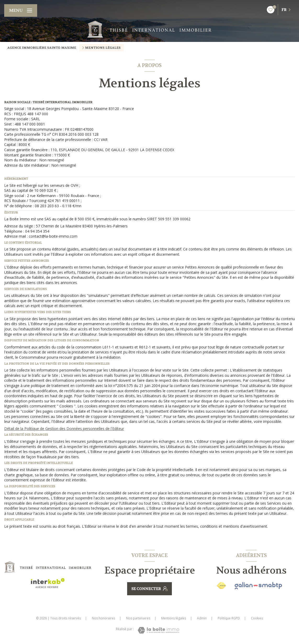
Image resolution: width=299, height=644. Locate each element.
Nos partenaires (138, 618)
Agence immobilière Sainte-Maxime (42, 48)
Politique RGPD (229, 618)
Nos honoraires (103, 618)
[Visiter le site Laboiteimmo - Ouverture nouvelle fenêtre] (158, 630)
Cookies (257, 618)
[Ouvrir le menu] (21, 10)
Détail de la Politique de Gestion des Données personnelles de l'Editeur (64, 429)
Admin (202, 618)
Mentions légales (174, 618)
